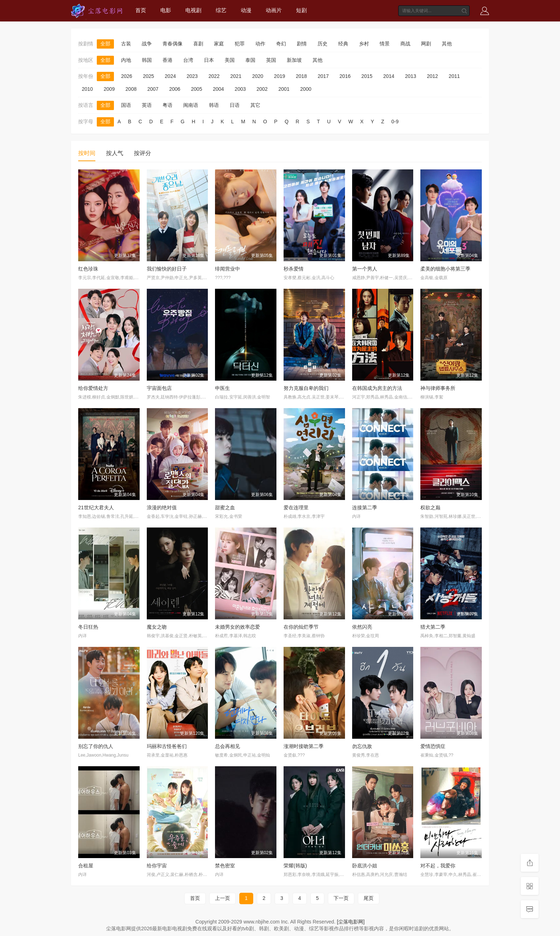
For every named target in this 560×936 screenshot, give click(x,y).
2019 (279, 76)
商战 (405, 44)
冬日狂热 (88, 627)
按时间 (87, 153)
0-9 (395, 122)
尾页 (369, 898)
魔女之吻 (157, 627)
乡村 (364, 44)
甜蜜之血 (225, 507)
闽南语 (191, 105)
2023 (192, 76)
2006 (175, 89)
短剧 (301, 10)
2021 (236, 76)
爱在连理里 (296, 507)
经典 (343, 44)
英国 (271, 60)
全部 (105, 44)
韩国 (147, 60)
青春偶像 (172, 44)
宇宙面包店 (159, 388)
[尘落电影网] (351, 922)
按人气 (115, 153)
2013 (411, 76)
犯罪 (240, 44)
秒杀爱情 (294, 269)
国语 (126, 105)
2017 (323, 76)
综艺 (221, 10)
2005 (197, 89)
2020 (258, 76)
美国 (230, 60)
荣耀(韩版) (295, 866)
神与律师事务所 (438, 388)
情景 (385, 44)
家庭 (219, 44)
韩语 (214, 105)
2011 (454, 76)
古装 (126, 44)
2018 (301, 76)
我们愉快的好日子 (167, 269)
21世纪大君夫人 (96, 507)
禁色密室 (225, 866)
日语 (235, 105)
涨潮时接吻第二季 (304, 746)
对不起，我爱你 (438, 866)
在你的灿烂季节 (301, 627)
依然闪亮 (362, 627)
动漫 (246, 10)
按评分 (142, 153)
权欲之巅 (430, 507)
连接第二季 (365, 507)
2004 (218, 89)
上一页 (222, 898)
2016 (345, 76)
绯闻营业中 (227, 269)
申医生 (222, 388)
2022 (214, 76)
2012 (432, 76)
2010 (87, 89)
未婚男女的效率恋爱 (237, 627)
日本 (209, 60)
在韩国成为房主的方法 (377, 388)
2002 (262, 89)
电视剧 (193, 10)
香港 (167, 60)
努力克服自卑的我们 (306, 388)
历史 (322, 44)
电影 (166, 10)
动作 (260, 44)
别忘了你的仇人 (96, 746)
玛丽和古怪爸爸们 (167, 746)
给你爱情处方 (93, 388)
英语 (147, 105)
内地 (126, 60)
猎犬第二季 (433, 627)
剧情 (302, 44)
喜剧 (198, 44)
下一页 (341, 898)
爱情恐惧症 (433, 746)
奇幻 (281, 44)
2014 (389, 76)
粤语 (167, 105)
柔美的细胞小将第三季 (445, 269)
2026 (127, 76)
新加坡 (294, 60)
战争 (147, 44)
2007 (153, 89)
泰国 (250, 60)
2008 (131, 89)
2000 (306, 89)
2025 (148, 76)
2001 (284, 89)
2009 (109, 89)
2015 (367, 76)
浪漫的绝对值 (162, 507)
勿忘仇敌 (362, 746)
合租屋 (86, 866)
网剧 (426, 44)
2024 (170, 76)
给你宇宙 (157, 866)
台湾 (188, 60)
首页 (141, 10)
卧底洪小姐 (365, 866)
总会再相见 (227, 746)
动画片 (274, 10)
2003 (240, 89)
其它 (255, 105)
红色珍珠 (88, 269)
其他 (447, 44)
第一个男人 (365, 269)
